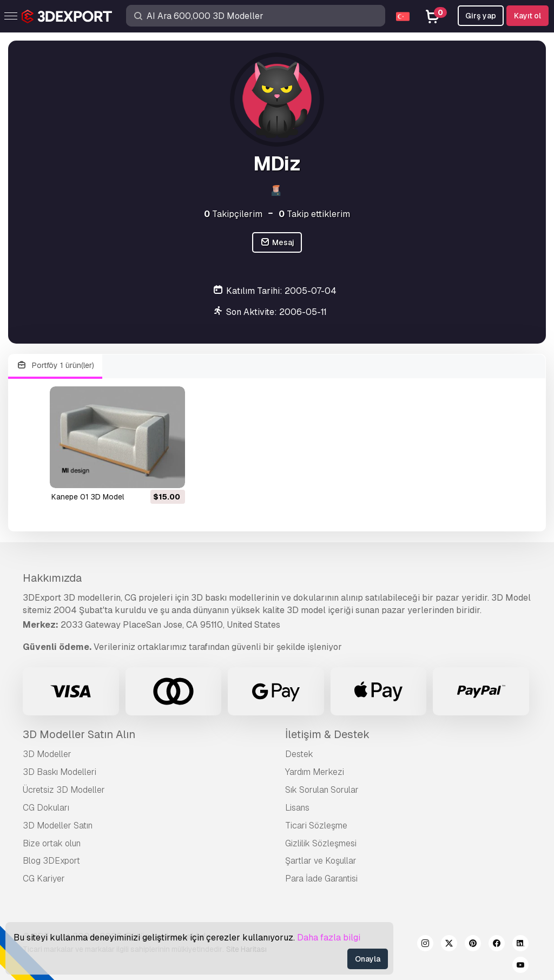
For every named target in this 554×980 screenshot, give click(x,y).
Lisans (297, 808)
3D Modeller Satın (58, 826)
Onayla (368, 959)
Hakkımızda (52, 578)
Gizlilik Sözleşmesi (321, 843)
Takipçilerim (233, 214)
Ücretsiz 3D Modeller (64, 790)
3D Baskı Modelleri (60, 772)
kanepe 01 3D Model (88, 497)
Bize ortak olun (52, 843)
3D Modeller (47, 754)
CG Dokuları (46, 808)
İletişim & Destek (327, 734)
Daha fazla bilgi (329, 938)
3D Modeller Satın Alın (79, 734)
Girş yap (481, 16)
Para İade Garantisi (321, 879)
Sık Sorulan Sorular (322, 790)
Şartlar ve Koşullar (321, 861)
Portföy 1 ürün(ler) (55, 366)
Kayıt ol (527, 16)
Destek (299, 754)
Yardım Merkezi (315, 772)
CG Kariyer (44, 879)
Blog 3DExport (51, 861)
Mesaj (277, 243)
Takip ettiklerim (314, 214)
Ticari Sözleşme (316, 826)
